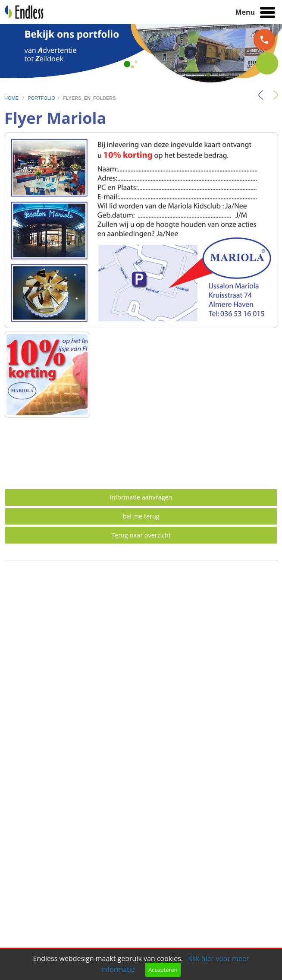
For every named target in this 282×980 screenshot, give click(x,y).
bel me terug (141, 516)
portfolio (41, 98)
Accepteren (163, 970)
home (12, 98)
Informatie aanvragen (141, 497)
